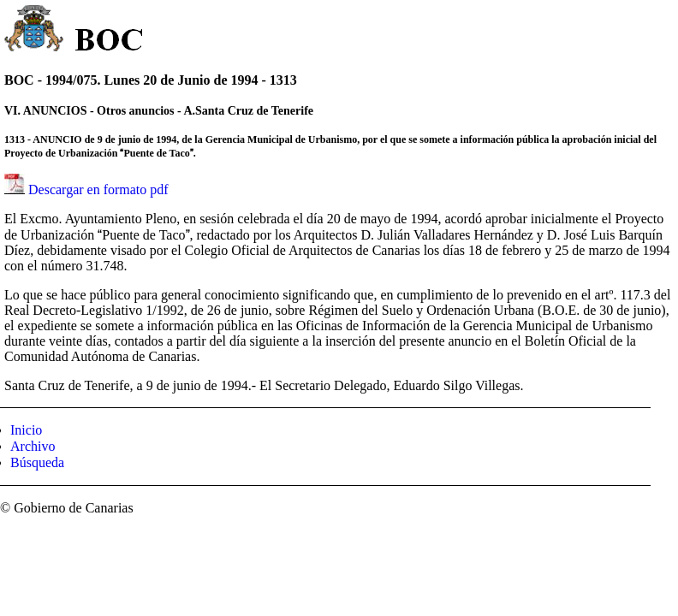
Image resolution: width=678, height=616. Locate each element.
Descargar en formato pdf (98, 190)
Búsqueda (37, 462)
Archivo (33, 446)
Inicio (26, 430)
